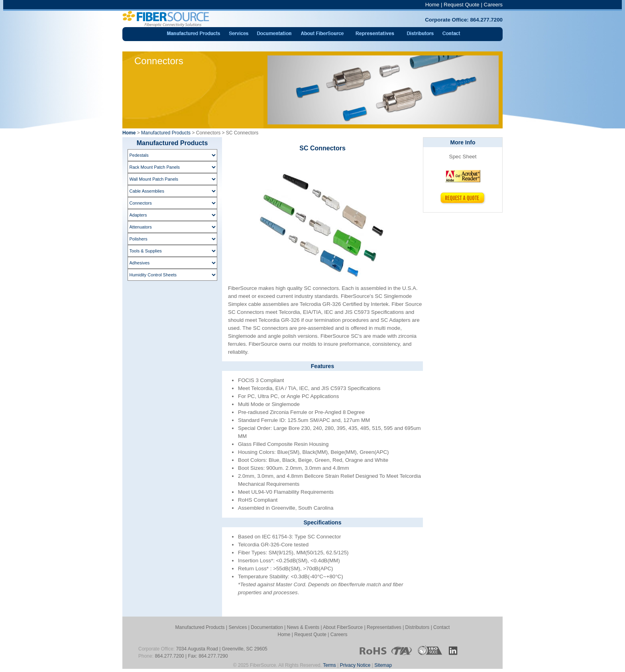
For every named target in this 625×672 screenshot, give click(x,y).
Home (432, 5)
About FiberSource (343, 627)
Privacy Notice (355, 665)
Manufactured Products (166, 133)
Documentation (267, 627)
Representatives (384, 627)
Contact (441, 627)
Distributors (418, 627)
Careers (493, 5)
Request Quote (462, 5)
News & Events (303, 627)
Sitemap (383, 665)
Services (238, 627)
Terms (329, 665)
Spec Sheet (463, 157)
